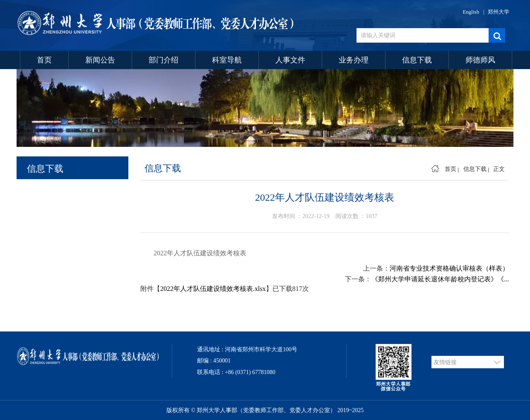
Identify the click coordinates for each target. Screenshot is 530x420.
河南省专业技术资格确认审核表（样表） (449, 268)
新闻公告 (100, 60)
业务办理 (354, 60)
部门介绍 (164, 60)
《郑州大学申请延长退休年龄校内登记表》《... (440, 279)
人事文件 (290, 60)
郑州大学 (499, 12)
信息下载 (417, 60)
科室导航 (227, 60)
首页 (44, 60)
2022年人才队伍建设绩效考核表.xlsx (213, 289)
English (471, 12)
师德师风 (480, 60)
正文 (499, 169)
